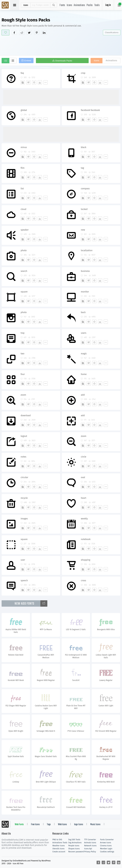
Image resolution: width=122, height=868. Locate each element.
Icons (69, 5)
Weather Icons (59, 846)
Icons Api (88, 849)
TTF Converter (90, 840)
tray (23, 333)
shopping (86, 560)
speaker (25, 230)
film (23, 168)
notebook (86, 539)
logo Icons (79, 825)
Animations (79, 5)
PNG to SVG (57, 840)
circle (84, 457)
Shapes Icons (74, 849)
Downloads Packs (64, 61)
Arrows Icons (106, 843)
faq (22, 73)
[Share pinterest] (37, 33)
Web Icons (62, 825)
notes (23, 457)
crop (83, 73)
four (23, 374)
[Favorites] (34, 82)
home (84, 374)
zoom (23, 395)
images (24, 519)
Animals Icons (90, 843)
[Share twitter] (29, 33)
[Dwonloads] (40, 82)
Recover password (76, 852)
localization (87, 250)
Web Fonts (19, 825)
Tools (97, 5)
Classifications (112, 32)
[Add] (23, 82)
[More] (46, 82)
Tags (49, 825)
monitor (85, 292)
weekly (84, 519)
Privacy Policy (90, 852)
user (23, 560)
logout (24, 436)
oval (83, 477)
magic (84, 354)
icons (26, 5)
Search (54, 5)
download (26, 416)
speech (24, 581)
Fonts (62, 5)
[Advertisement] (61, 45)
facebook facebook (90, 110)
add (83, 395)
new (83, 230)
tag (82, 168)
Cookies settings (107, 852)
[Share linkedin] (44, 33)
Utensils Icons (58, 849)
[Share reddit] (22, 33)
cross (83, 581)
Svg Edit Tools (74, 840)
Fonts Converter (107, 840)
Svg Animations (75, 843)
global (24, 110)
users (84, 333)
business (85, 271)
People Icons (74, 846)
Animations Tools (60, 843)
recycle (24, 498)
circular (24, 477)
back (83, 312)
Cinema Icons (106, 846)
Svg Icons (6, 5)
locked (84, 209)
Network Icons (90, 846)
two (22, 354)
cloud (23, 209)
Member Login (106, 849)
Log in (108, 5)
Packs (90, 5)
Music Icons (95, 825)
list (22, 189)
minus (24, 147)
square (24, 292)
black (84, 147)
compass (85, 189)
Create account (59, 852)
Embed (28, 61)
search (24, 271)
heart (84, 498)
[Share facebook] (14, 33)
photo (24, 250)
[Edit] (28, 82)
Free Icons (35, 825)
